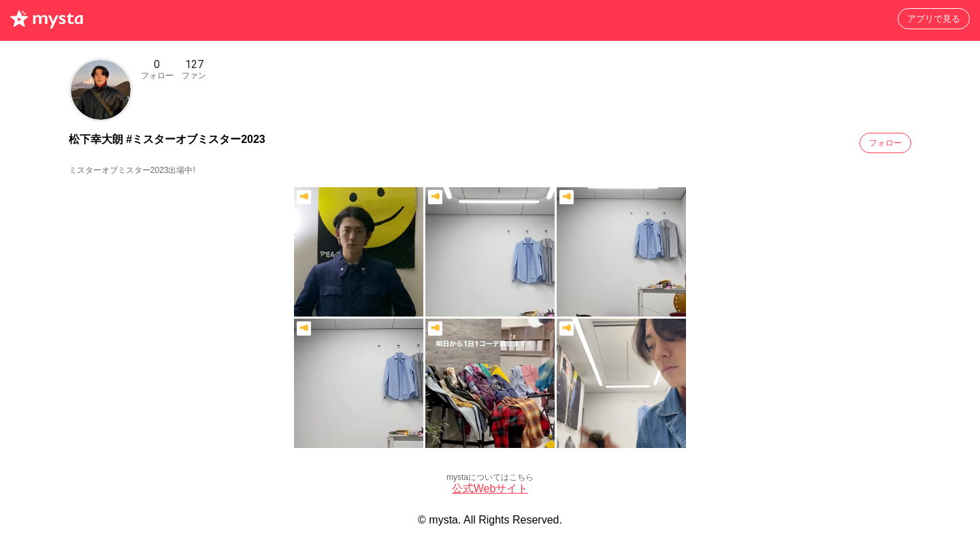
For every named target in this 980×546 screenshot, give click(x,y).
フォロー (885, 143)
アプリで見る (934, 19)
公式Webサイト (490, 488)
